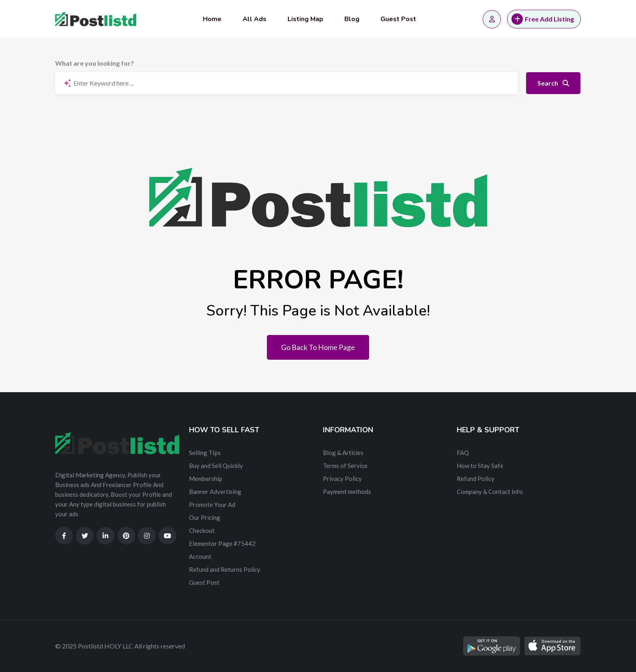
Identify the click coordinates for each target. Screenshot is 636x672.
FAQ (463, 453)
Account (200, 556)
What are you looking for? (95, 63)
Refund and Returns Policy (225, 569)
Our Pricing (205, 517)
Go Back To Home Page (318, 347)
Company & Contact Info (490, 492)
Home (212, 19)
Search (553, 83)
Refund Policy (476, 479)
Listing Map (305, 19)
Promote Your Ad (212, 505)
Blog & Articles (343, 453)
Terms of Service (345, 466)
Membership (206, 479)
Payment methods (347, 492)
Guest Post (398, 19)
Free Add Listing (543, 19)
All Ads (255, 19)
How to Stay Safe (480, 466)
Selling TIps (205, 453)
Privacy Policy (342, 479)
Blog (352, 19)
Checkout (202, 530)
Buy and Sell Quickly (216, 466)
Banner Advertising (215, 492)
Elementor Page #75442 (222, 543)
